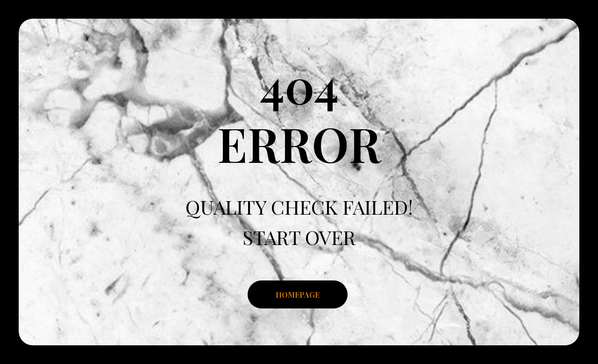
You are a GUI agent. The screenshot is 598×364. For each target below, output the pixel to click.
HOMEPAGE (298, 295)
